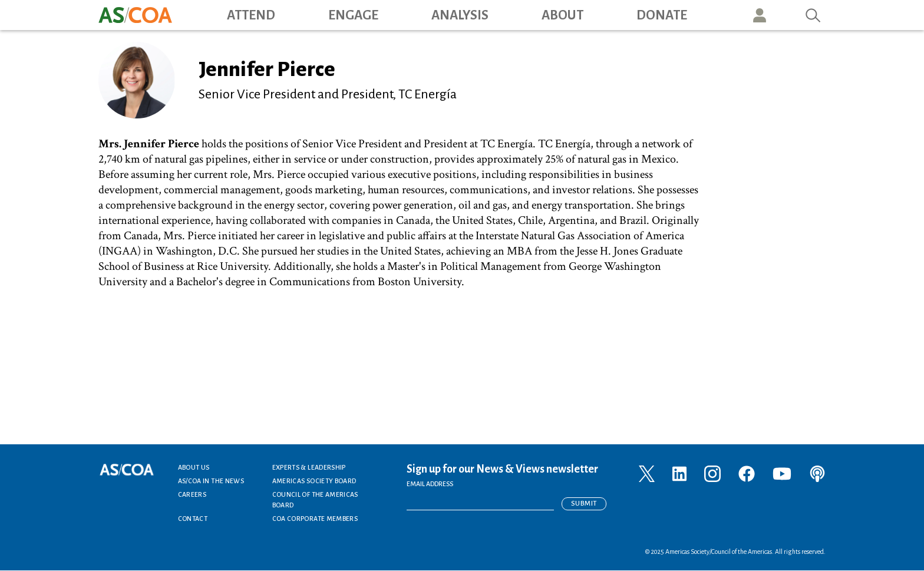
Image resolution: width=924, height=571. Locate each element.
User (760, 15)
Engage (353, 15)
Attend (251, 15)
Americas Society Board (314, 481)
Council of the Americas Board (315, 500)
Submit (584, 504)
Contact (193, 519)
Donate (662, 15)
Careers (192, 494)
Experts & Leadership (309, 467)
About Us (194, 467)
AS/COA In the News (211, 481)
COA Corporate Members (315, 519)
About (562, 15)
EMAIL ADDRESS (430, 484)
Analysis (460, 15)
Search (813, 15)
